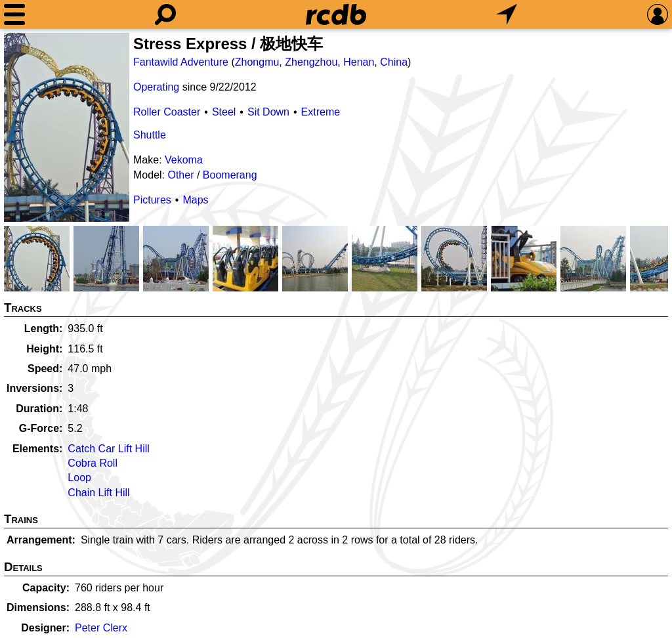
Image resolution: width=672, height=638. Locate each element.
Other (180, 175)
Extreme (321, 112)
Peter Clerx (101, 628)
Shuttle (150, 135)
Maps (195, 200)
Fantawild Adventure (181, 62)
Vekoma (184, 160)
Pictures (152, 200)
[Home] (336, 14)
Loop (79, 478)
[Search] (165, 14)
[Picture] (67, 127)
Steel (224, 112)
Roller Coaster (167, 112)
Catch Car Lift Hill (108, 449)
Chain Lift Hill (98, 493)
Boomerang (230, 175)
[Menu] (14, 14)
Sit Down (268, 112)
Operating (156, 87)
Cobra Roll (93, 463)
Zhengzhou (311, 62)
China (394, 62)
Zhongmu (257, 62)
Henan (359, 62)
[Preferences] (658, 14)
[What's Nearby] (507, 14)
